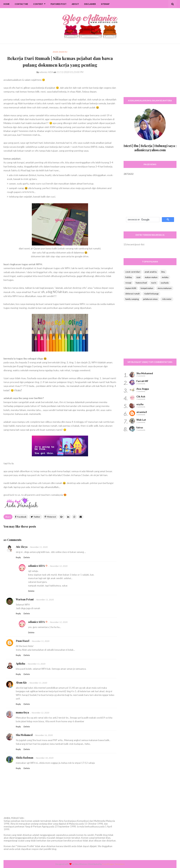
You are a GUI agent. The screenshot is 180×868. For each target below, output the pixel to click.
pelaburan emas (150, 299)
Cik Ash (141, 396)
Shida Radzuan (25, 758)
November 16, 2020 (44, 735)
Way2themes (81, 864)
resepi (128, 283)
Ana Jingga (143, 389)
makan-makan (151, 277)
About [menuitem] (75, 4)
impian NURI (131, 288)
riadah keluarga (151, 294)
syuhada (165, 283)
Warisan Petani (25, 599)
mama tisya (22, 712)
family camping (132, 299)
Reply (18, 557)
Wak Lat (141, 420)
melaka (165, 277)
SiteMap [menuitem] (105, 4)
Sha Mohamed (24, 735)
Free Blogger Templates (113, 864)
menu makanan (165, 288)
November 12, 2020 (59, 566)
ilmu (163, 272)
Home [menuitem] (7, 4)
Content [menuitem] (38, 4)
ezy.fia (140, 404)
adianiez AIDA (46, 72)
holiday (129, 277)
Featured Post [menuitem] (59, 4)
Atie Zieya (22, 547)
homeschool (141, 283)
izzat (138, 277)
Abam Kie (21, 683)
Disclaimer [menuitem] (90, 4)
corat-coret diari (133, 272)
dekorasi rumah (133, 294)
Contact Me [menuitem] (21, 4)
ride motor (167, 299)
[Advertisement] (150, 72)
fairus (140, 427)
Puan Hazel (22, 641)
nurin (154, 283)
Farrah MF (142, 381)
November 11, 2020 (39, 547)
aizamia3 (142, 412)
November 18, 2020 (45, 758)
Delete (27, 557)
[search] (142, 220)
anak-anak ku (151, 272)
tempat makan (147, 288)
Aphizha (20, 664)
